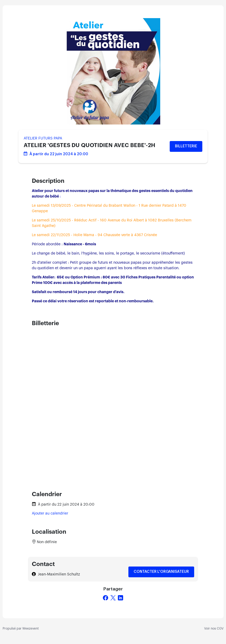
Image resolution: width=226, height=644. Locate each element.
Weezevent (31, 629)
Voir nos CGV (214, 629)
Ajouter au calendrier (50, 513)
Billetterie (186, 146)
